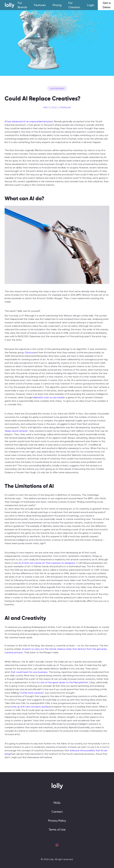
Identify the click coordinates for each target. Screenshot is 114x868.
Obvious (29, 352)
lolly (9, 5)
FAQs (57, 803)
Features (40, 5)
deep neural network (16, 431)
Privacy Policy (57, 821)
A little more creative (32, 693)
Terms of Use (57, 830)
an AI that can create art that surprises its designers (47, 563)
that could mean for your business (29, 672)
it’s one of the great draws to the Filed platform (62, 682)
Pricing (57, 5)
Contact (57, 812)
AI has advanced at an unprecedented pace (29, 121)
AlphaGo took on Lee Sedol (49, 397)
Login (91, 5)
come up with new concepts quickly (30, 707)
